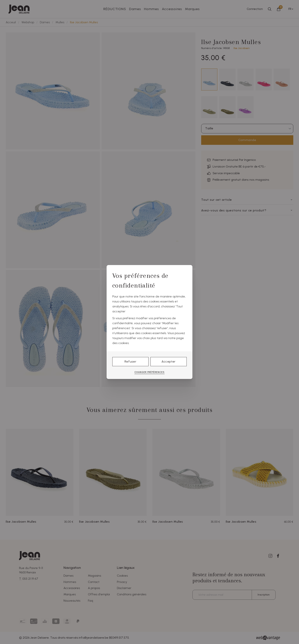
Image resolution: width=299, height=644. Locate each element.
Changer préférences (149, 372)
